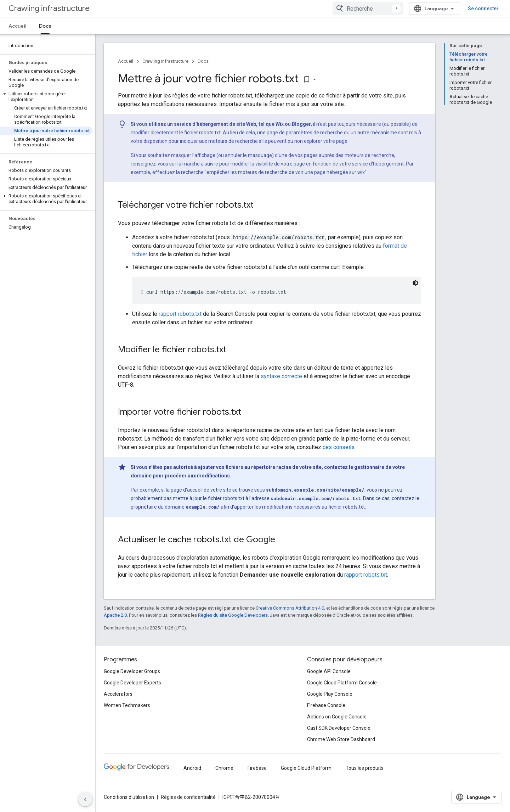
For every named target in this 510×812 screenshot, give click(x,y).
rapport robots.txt (180, 314)
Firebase (257, 768)
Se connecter (483, 9)
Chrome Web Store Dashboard (341, 739)
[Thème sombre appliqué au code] (415, 283)
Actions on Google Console (337, 717)
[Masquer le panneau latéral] (85, 799)
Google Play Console (330, 694)
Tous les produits (365, 768)
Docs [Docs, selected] (45, 26)
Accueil (17, 26)
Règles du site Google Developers (233, 615)
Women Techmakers (127, 705)
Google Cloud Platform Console (342, 683)
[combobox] (368, 9)
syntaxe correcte (281, 376)
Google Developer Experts (132, 683)
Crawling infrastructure (49, 8)
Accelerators (118, 694)
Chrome (224, 768)
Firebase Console (326, 705)
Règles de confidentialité (188, 797)
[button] (46, 97)
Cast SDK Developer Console (339, 728)
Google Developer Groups (132, 671)
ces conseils (339, 447)
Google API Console (329, 671)
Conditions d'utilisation (129, 797)
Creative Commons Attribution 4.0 (290, 608)
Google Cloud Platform (306, 768)
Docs (203, 61)
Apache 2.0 (115, 615)
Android (192, 768)
